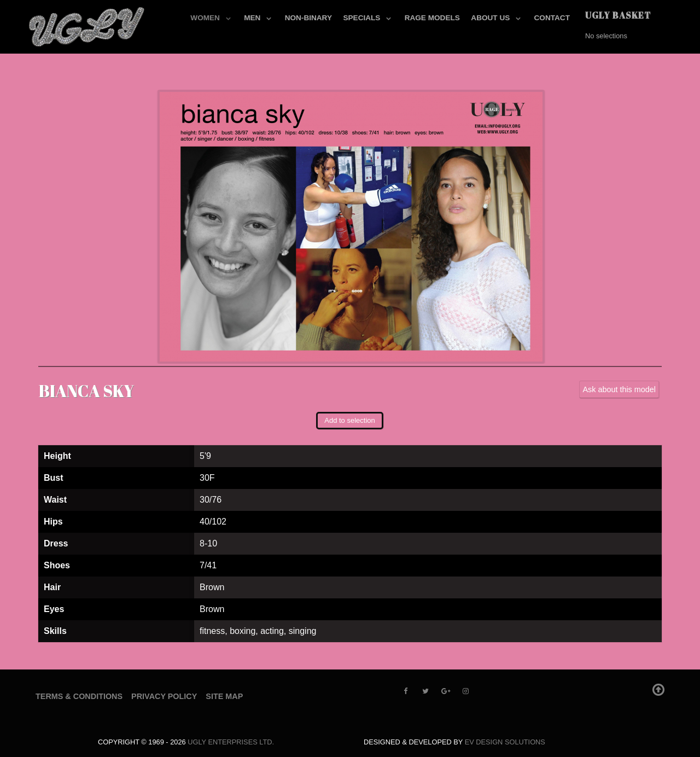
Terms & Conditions (79, 696)
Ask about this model (619, 389)
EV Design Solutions (505, 742)
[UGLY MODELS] (87, 25)
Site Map (224, 696)
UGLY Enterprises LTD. (231, 742)
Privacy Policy (164, 696)
